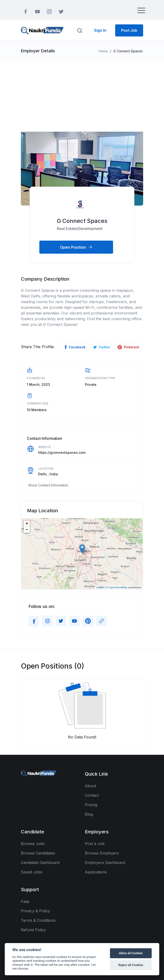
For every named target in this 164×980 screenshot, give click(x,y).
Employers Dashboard (105, 863)
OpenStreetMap (118, 587)
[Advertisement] (82, 96)
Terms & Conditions (38, 920)
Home (103, 51)
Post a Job (95, 844)
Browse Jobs (33, 844)
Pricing (91, 805)
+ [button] (27, 524)
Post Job (129, 30)
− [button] (27, 530)
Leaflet (100, 587)
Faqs (25, 901)
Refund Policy (33, 930)
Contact (92, 795)
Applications (96, 872)
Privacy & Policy (35, 911)
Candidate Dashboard (40, 863)
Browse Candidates (38, 853)
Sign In (100, 30)
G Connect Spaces (82, 221)
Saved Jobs (32, 872)
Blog (89, 814)
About (90, 786)
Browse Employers (102, 853)
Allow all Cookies (131, 953)
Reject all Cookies (131, 965)
